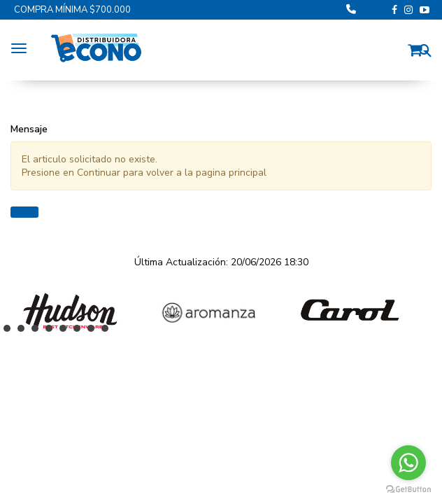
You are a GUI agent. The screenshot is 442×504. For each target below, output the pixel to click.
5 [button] (66, 332)
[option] (70, 311)
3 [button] (38, 332)
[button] (418, 48)
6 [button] (80, 332)
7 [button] (94, 332)
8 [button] (108, 332)
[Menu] (22, 46)
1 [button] (10, 332)
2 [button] (24, 332)
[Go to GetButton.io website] (408, 490)
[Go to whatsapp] (408, 463)
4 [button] (52, 332)
